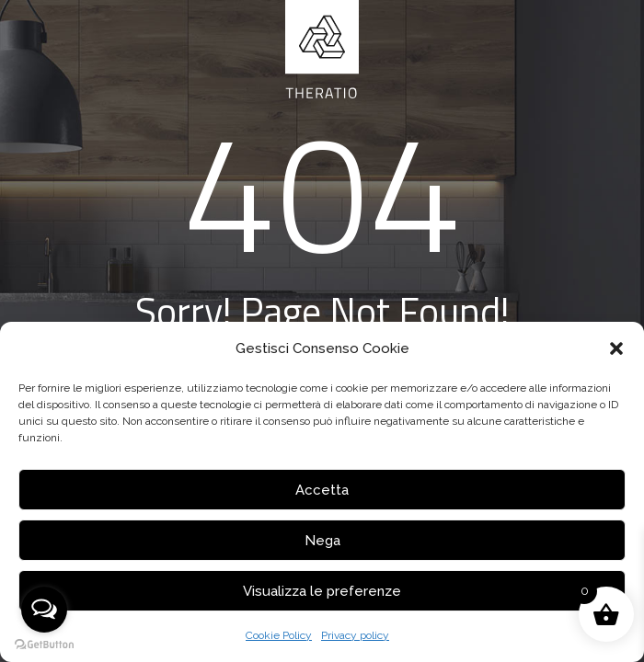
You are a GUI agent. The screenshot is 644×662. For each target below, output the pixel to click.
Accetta (322, 490)
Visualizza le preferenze (322, 591)
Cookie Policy (279, 635)
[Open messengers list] (44, 610)
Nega (322, 541)
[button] (616, 348)
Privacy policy (355, 635)
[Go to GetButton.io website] (44, 644)
